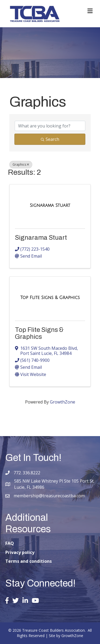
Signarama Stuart (41, 238)
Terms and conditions (29, 561)
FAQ (10, 543)
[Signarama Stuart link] (50, 205)
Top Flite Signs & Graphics (39, 333)
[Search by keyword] (50, 126)
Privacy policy (20, 552)
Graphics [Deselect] (21, 164)
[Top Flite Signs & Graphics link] (50, 298)
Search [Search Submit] (50, 139)
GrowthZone (63, 402)
